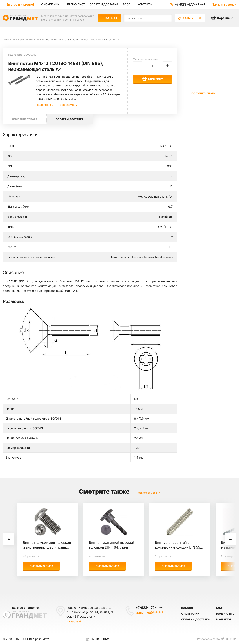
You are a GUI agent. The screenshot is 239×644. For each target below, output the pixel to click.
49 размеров (31, 556)
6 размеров (228, 556)
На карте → (74, 621)
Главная (7, 39)
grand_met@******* (149, 613)
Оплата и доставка (196, 619)
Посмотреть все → (148, 493)
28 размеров (163, 556)
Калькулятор (190, 18)
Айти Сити (228, 639)
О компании (190, 614)
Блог (220, 608)
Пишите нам (100, 639)
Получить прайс (204, 93)
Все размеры (69, 105)
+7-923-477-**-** (190, 4)
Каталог (110, 18)
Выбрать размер (41, 566)
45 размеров (97, 556)
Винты (32, 39)
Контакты (224, 619)
